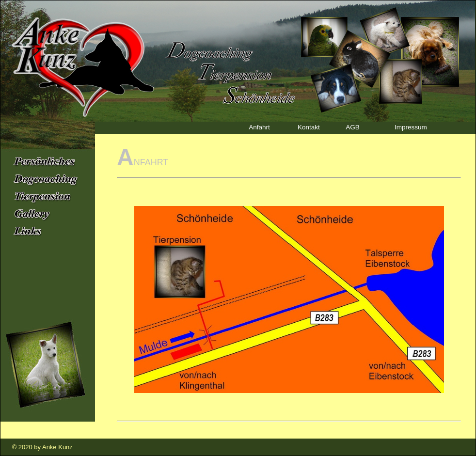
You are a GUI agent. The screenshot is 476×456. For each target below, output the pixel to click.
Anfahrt (257, 127)
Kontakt (307, 127)
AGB (351, 127)
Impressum (409, 127)
